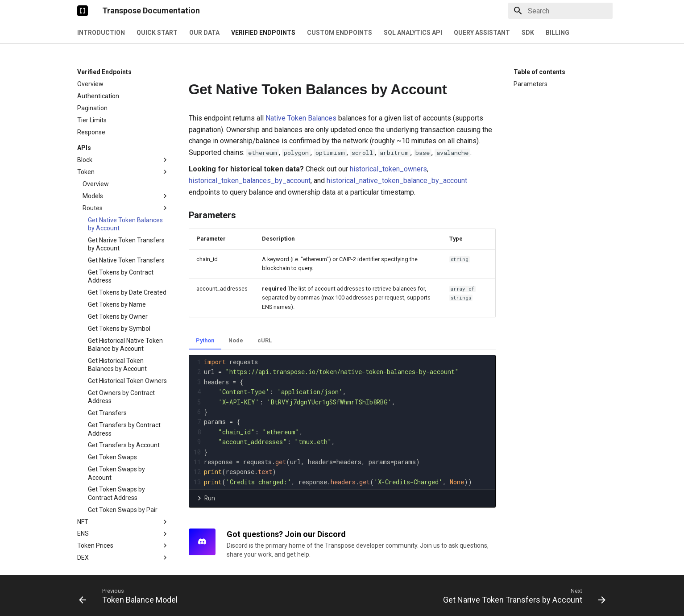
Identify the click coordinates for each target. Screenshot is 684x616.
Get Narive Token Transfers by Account (126, 244)
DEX (123, 558)
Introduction (101, 33)
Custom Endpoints (340, 33)
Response (91, 132)
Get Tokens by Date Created (127, 292)
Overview (90, 84)
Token (123, 172)
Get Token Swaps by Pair (123, 510)
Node (236, 340)
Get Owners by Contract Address (121, 397)
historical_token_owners (388, 169)
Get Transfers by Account (124, 445)
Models (126, 196)
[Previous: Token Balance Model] (131, 595)
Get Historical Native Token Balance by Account (125, 345)
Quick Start (157, 33)
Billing (558, 33)
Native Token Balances (301, 118)
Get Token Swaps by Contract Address (116, 493)
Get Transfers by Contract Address (124, 429)
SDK (528, 33)
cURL (265, 340)
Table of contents (539, 72)
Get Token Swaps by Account (116, 473)
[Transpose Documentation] (83, 11)
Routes (126, 208)
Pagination (92, 108)
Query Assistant (482, 33)
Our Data (204, 33)
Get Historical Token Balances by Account (117, 365)
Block (123, 160)
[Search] (560, 11)
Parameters (531, 84)
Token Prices (123, 545)
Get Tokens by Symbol (119, 329)
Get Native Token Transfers (126, 260)
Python (205, 340)
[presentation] (349, 422)
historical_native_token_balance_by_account (397, 181)
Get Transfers (107, 413)
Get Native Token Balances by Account (125, 224)
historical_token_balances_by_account (250, 181)
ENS (123, 534)
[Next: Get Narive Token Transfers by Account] (522, 595)
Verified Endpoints (263, 33)
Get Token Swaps (112, 457)
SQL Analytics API (413, 33)
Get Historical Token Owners (127, 381)
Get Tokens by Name (117, 304)
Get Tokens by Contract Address (121, 276)
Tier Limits (92, 120)
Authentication (98, 96)
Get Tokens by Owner (118, 316)
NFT (123, 522)
